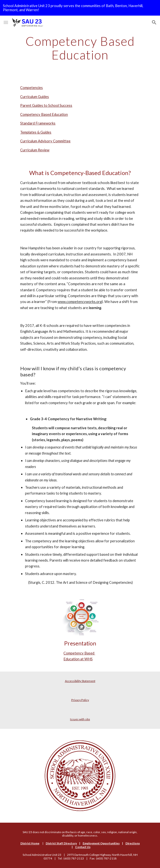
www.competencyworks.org (80, 302)
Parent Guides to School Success (46, 105)
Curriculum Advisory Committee (45, 141)
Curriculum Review (35, 150)
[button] (6, 22)
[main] (80, 48)
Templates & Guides (36, 132)
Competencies (31, 88)
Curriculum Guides (35, 97)
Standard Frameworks (38, 123)
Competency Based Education (44, 114)
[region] (80, 8)
